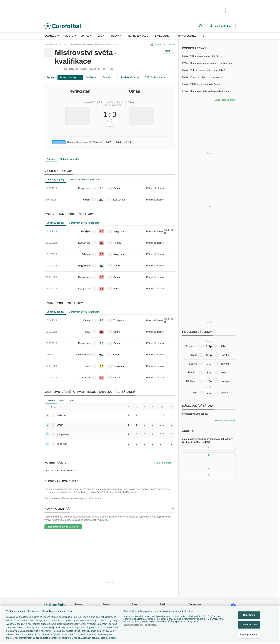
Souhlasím (249, 615)
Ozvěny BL (108, 589)
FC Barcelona (138, 593)
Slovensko (193, 574)
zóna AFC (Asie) (93, 102)
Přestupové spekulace (113, 601)
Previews (164, 574)
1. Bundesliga (80, 582)
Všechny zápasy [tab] (56, 180)
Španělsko (193, 593)
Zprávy (51, 77)
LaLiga (77, 574)
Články (163, 567)
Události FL (108, 586)
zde (107, 482)
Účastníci (108, 77)
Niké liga (78, 593)
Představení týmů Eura (113, 570)
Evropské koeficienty (112, 593)
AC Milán (135, 582)
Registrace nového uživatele (63, 489)
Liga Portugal (80, 597)
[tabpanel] (110, 191)
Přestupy (70, 36)
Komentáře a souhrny (169, 578)
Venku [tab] (73, 363)
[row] (110, 187)
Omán (135, 91)
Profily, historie (166, 593)
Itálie (191, 586)
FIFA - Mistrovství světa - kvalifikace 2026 (87, 44)
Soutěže (52, 36)
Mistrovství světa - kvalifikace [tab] (84, 180)
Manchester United (140, 578)
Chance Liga (80, 589)
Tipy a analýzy (166, 601)
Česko (192, 570)
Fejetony (164, 586)
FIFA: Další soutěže (157, 77)
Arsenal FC (137, 570)
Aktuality (164, 570)
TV (203, 36)
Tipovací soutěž (185, 36)
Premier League (81, 570)
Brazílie (192, 601)
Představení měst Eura (113, 574)
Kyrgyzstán (80, 91)
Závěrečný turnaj (130, 77)
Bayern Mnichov (139, 589)
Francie (192, 582)
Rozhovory (165, 597)
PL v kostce (108, 578)
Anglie (191, 578)
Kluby (101, 36)
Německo (193, 589)
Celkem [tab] (51, 363)
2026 (169, 51)
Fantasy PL (108, 582)
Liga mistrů (79, 605)
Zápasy (86, 36)
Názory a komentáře (169, 582)
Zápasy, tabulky (115, 44)
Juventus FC (137, 586)
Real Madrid (137, 597)
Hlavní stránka (51, 44)
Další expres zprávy (225, 100)
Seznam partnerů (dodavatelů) (141, 625)
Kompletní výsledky (225, 421)
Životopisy (165, 589)
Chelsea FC (137, 574)
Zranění (106, 605)
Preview (51, 159)
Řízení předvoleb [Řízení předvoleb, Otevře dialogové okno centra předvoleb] (249, 635)
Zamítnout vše (249, 625)
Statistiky (91, 77)
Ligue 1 (77, 586)
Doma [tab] (62, 363)
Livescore (162, 36)
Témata (106, 567)
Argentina (193, 597)
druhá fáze (109, 102)
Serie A (78, 578)
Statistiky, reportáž (70, 159)
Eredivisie (79, 601)
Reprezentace (139, 36)
